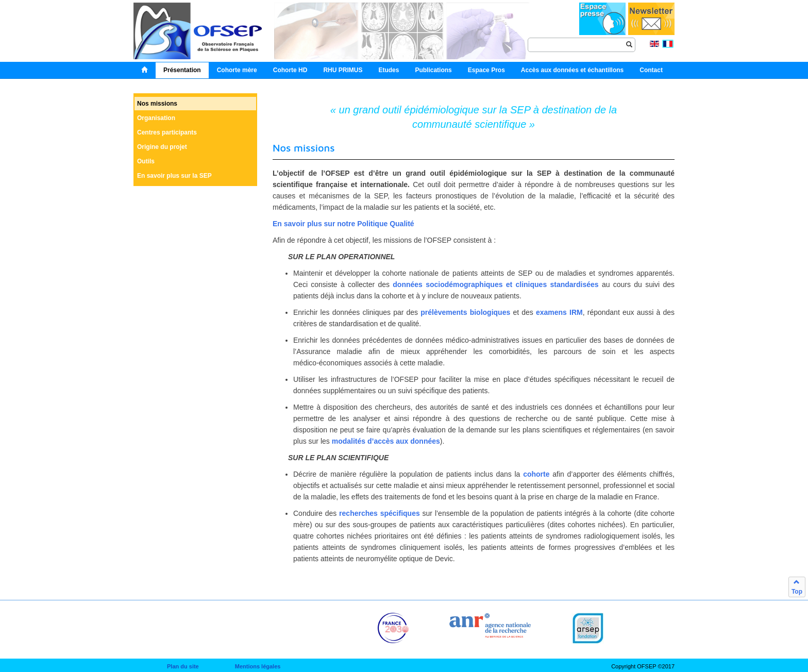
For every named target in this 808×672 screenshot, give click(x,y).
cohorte (536, 474)
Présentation (182, 70)
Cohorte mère (237, 70)
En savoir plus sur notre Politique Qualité (343, 224)
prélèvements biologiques (465, 312)
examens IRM (559, 312)
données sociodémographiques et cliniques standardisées (495, 284)
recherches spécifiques (380, 513)
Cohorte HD (290, 70)
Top (797, 587)
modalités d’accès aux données (386, 441)
